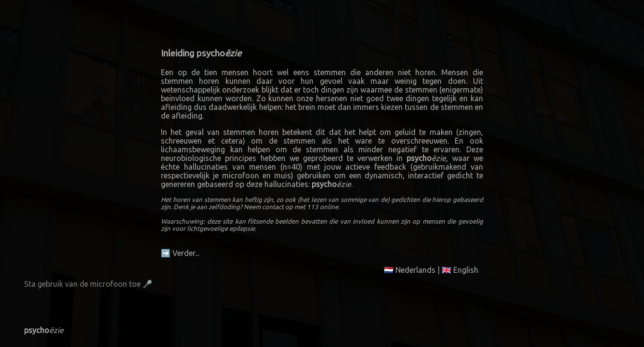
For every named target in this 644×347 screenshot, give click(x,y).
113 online (322, 207)
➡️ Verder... (180, 253)
